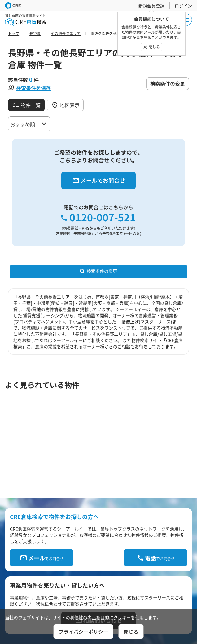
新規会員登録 (151, 6)
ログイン (183, 6)
